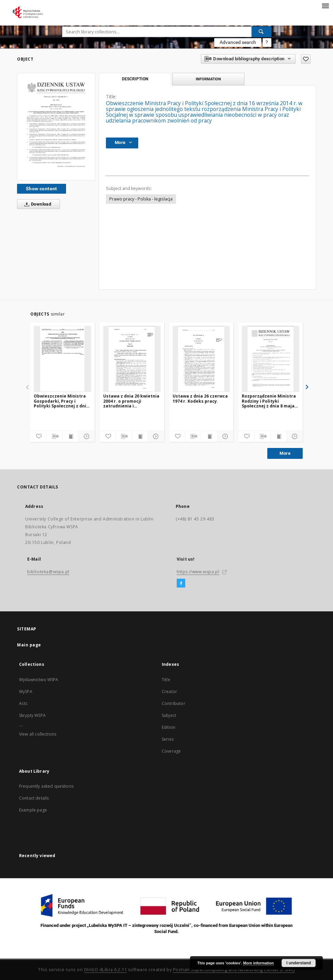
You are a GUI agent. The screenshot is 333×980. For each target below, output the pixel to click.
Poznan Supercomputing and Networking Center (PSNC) (234, 970)
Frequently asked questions (46, 786)
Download (36, 204)
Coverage (171, 751)
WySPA (26, 692)
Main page (29, 645)
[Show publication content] (70, 436)
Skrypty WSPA (32, 715)
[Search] (261, 32)
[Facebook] (181, 583)
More (285, 453)
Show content (42, 189)
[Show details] (85, 436)
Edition (169, 727)
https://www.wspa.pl (198, 572)
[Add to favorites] (306, 59)
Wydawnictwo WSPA (39, 680)
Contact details (34, 798)
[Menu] (325, 5)
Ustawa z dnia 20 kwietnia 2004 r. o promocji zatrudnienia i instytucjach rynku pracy (131, 401)
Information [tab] (208, 79)
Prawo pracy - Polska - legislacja (141, 199)
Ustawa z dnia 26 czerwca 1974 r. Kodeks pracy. (200, 398)
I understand (299, 963)
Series (168, 739)
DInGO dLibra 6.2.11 (106, 970)
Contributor (173, 703)
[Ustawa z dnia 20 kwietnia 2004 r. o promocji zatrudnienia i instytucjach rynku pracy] (132, 359)
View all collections (38, 734)
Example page (33, 810)
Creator (169, 692)
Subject (169, 715)
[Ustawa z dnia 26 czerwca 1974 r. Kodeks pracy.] (201, 359)
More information (258, 963)
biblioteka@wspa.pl (48, 572)
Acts (23, 703)
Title (166, 680)
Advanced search (238, 42)
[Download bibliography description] (54, 436)
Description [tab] (135, 79)
